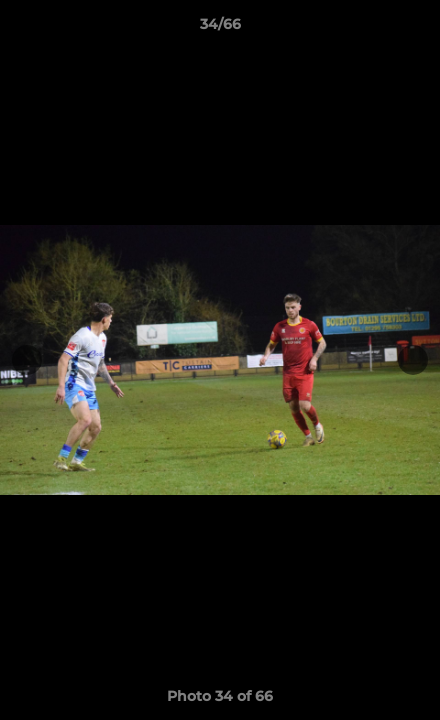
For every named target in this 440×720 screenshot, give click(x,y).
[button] (416, 29)
